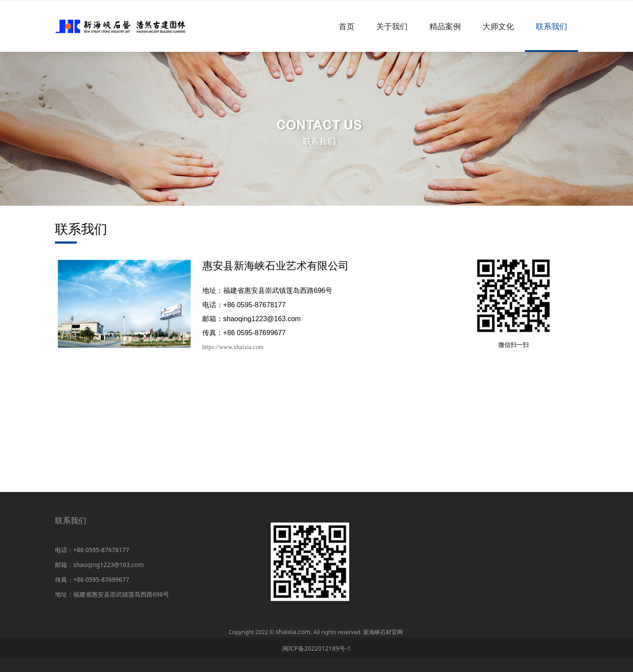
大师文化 (498, 26)
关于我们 (392, 26)
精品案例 (445, 26)
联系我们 (551, 26)
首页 (347, 26)
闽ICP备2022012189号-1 (317, 648)
